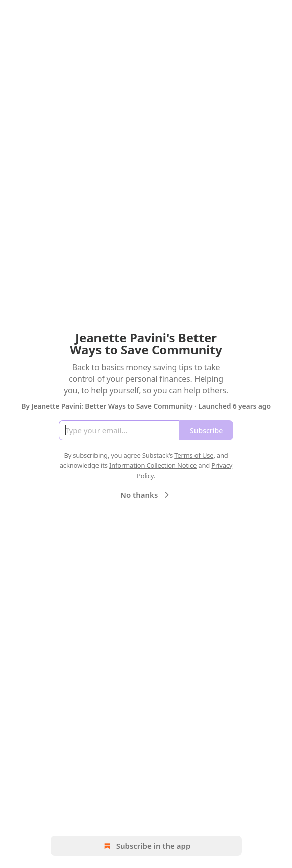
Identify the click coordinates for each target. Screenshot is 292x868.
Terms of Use (194, 455)
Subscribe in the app (146, 846)
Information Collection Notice (153, 465)
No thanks (146, 495)
